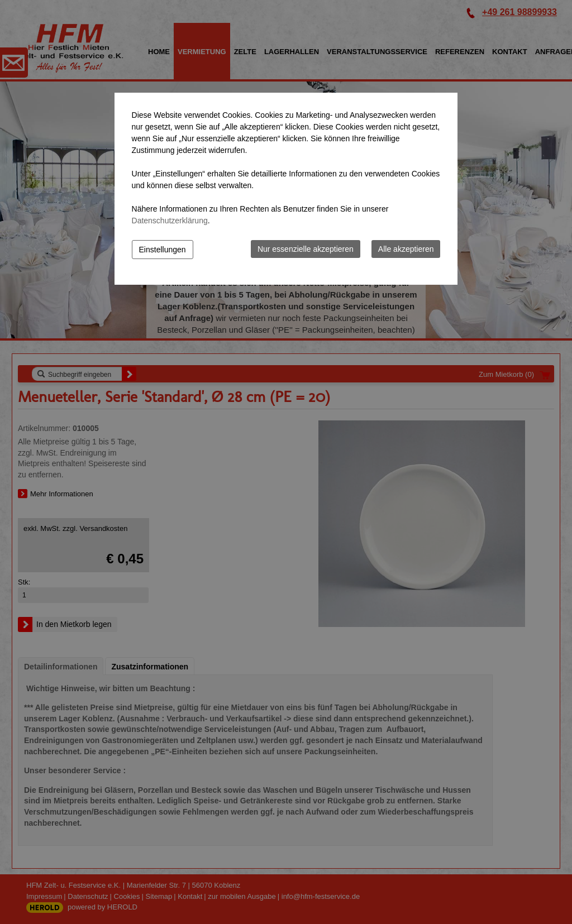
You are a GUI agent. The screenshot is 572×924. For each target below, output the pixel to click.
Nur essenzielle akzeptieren (306, 249)
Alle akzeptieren (406, 249)
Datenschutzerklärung (170, 221)
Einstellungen (163, 250)
